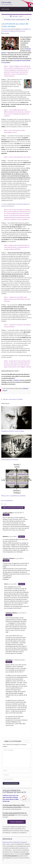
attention (4, 53)
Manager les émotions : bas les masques (13, 431)
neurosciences (13, 399)
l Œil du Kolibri (5, 9)
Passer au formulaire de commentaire (13, 508)
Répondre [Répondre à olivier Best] (9, 662)
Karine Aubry (7, 29)
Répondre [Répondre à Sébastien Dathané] (6, 560)
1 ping (4, 504)
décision (6, 399)
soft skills (20, 399)
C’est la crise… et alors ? (17, 16)
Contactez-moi (17, 380)
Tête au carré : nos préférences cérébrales (13, 496)
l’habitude (28, 49)
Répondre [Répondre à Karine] (22, 584)
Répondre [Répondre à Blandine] (22, 537)
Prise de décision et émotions (10, 460)
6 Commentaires (7, 501)
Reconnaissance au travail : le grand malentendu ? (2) (16, 20)
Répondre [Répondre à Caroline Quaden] (6, 515)
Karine (6, 584)
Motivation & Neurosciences (17, 31)
